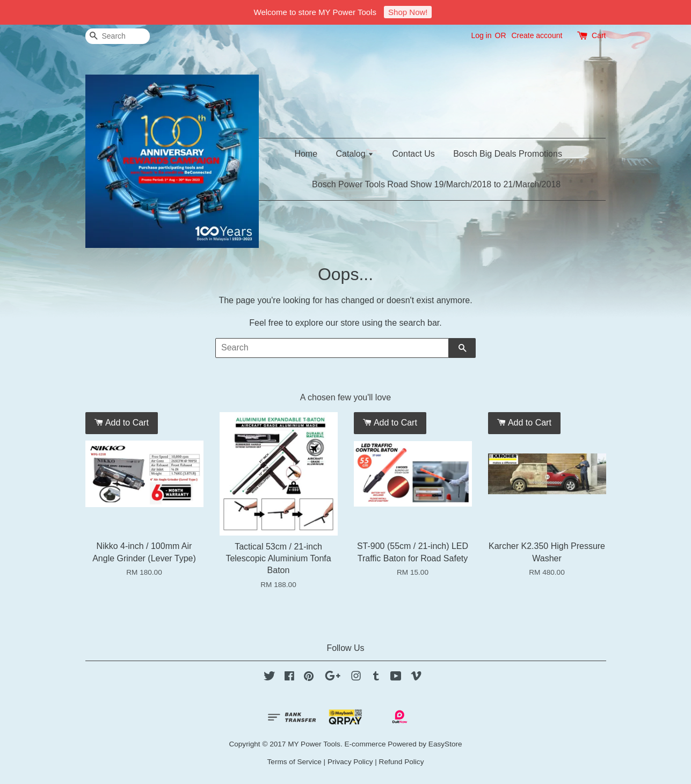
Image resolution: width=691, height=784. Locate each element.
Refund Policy (402, 762)
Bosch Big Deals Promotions (508, 154)
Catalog (355, 154)
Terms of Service (294, 762)
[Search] (118, 36)
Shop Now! (408, 12)
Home (306, 154)
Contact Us (414, 154)
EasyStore (445, 744)
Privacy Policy (350, 762)
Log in (481, 35)
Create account (537, 35)
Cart (599, 35)
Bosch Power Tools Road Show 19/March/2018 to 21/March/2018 (436, 184)
